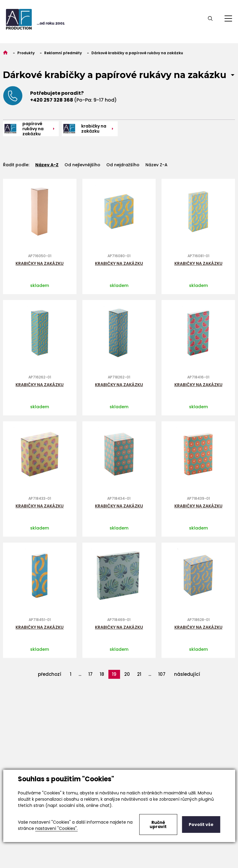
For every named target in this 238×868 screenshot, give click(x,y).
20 (127, 674)
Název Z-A (156, 165)
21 (139, 674)
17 (90, 674)
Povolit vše (201, 824)
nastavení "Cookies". (56, 828)
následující (187, 674)
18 (102, 674)
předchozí (50, 674)
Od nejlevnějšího (82, 165)
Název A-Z (47, 165)
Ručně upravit (158, 824)
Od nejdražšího (123, 165)
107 (162, 674)
